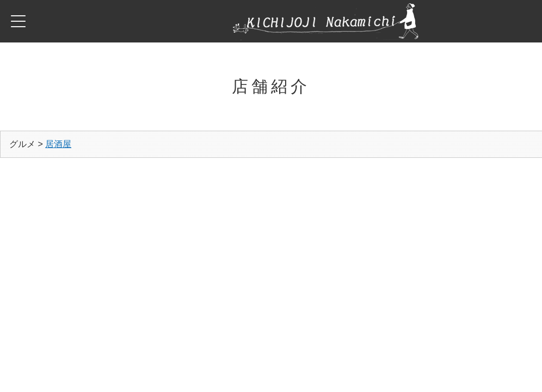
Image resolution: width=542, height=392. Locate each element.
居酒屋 (58, 144)
